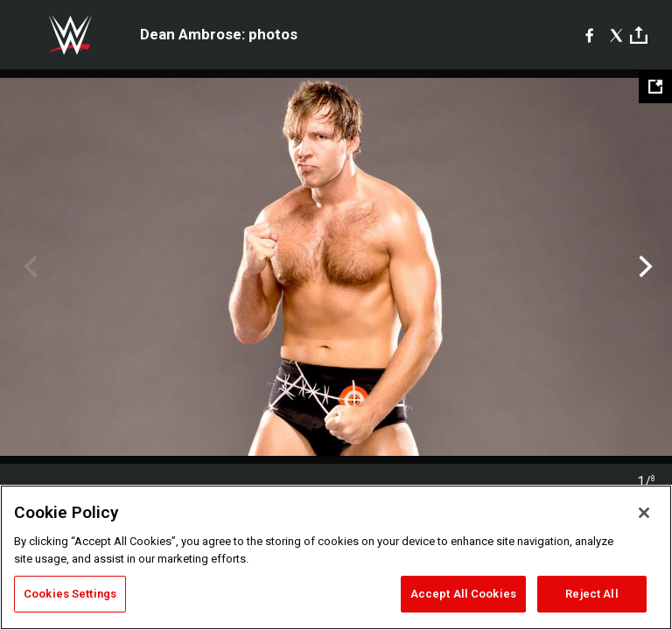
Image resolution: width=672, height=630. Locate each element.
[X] (616, 35)
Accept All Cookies (463, 594)
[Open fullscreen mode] (655, 87)
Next (644, 267)
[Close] (644, 513)
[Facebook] (589, 35)
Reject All (591, 594)
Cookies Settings (70, 594)
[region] (336, 557)
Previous (28, 267)
